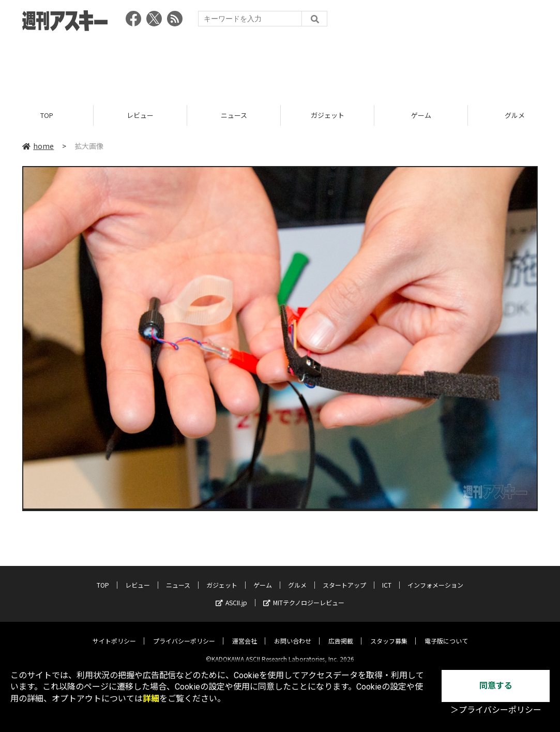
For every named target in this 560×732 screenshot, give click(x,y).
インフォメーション (435, 577)
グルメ (297, 577)
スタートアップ (344, 577)
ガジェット (328, 115)
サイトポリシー (114, 632)
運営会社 (245, 632)
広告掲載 (341, 632)
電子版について (446, 632)
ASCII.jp (231, 594)
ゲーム (421, 115)
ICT (387, 577)
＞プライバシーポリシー (496, 710)
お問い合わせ (293, 632)
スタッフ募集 (389, 632)
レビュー (140, 115)
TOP (47, 115)
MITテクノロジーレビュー (304, 594)
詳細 (151, 699)
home (38, 146)
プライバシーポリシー (184, 632)
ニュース (234, 115)
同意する (496, 686)
